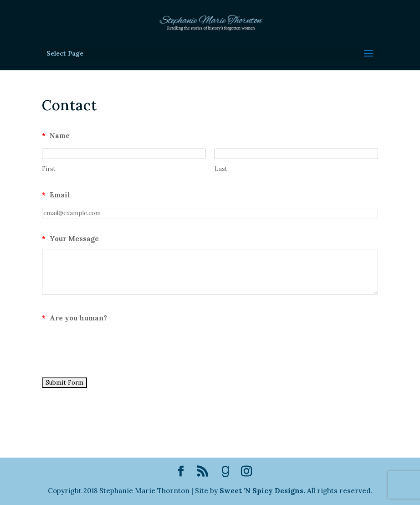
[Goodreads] (225, 472)
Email (56, 195)
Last (221, 169)
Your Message (70, 239)
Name (56, 136)
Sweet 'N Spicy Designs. (262, 491)
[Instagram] (246, 472)
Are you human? (74, 318)
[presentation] (111, 346)
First (49, 169)
